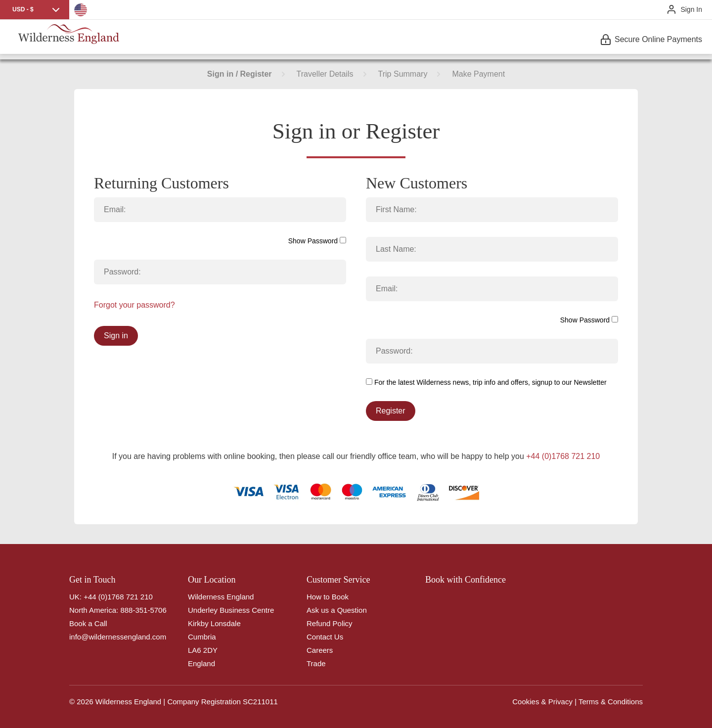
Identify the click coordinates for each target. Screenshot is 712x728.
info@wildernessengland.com (118, 637)
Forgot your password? (134, 305)
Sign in (116, 336)
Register (391, 411)
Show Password (317, 241)
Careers (320, 650)
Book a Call (88, 623)
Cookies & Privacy (542, 702)
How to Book (328, 597)
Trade (316, 663)
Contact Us (325, 637)
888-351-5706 (143, 610)
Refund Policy (330, 623)
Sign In (691, 9)
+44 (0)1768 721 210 (563, 456)
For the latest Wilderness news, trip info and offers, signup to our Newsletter (486, 382)
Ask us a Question (337, 610)
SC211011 (260, 702)
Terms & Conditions (611, 702)
